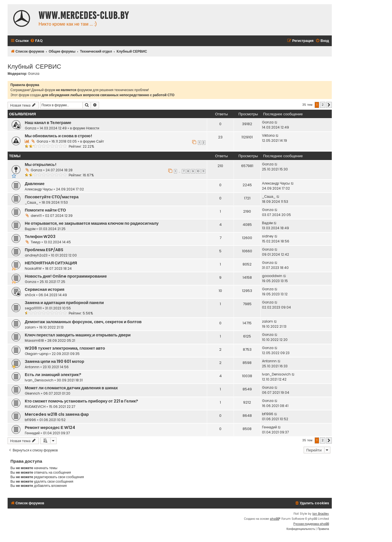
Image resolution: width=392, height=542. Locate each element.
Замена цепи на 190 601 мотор (54, 361)
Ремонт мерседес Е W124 (50, 428)
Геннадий (32, 433)
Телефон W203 (40, 237)
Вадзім (30, 229)
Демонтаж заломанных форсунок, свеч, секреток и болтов (83, 322)
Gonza (34, 74)
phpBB (275, 519)
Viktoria (268, 135)
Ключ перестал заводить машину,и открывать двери (78, 335)
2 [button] (323, 105)
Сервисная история (45, 289)
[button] (329, 105)
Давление (35, 184)
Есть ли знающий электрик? (53, 375)
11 (203, 171)
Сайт (100, 141)
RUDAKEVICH (35, 407)
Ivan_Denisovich (39, 380)
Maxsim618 (34, 340)
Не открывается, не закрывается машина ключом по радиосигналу (92, 223)
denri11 (36, 216)
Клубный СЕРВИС (34, 66)
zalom (30, 327)
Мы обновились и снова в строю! (58, 136)
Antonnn (32, 367)
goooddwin (272, 276)
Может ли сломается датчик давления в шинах (71, 388)
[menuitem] (36, 41)
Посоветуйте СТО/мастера (52, 197)
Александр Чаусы (39, 189)
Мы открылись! (41, 165)
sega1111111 (33, 308)
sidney (268, 236)
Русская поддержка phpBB (311, 524)
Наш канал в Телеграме (48, 123)
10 (198, 171)
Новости (93, 128)
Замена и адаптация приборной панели (64, 303)
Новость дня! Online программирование (66, 276)
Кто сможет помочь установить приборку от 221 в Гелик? (81, 401)
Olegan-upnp (37, 354)
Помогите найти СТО (45, 210)
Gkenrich (32, 393)
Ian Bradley (321, 514)
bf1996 (30, 420)
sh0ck (30, 295)
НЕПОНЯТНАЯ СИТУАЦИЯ (51, 263)
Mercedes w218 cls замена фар (57, 414)
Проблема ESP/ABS (44, 250)
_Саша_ (32, 202)
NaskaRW (33, 268)
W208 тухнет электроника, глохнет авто (65, 348)
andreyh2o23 (36, 255)
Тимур (36, 242)
